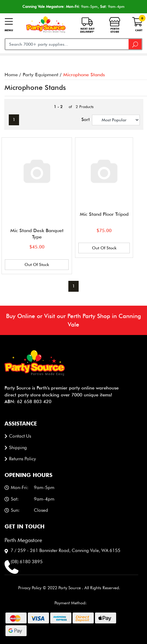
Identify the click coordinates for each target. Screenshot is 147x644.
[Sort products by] (116, 120)
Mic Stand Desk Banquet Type (37, 234)
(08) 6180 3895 (27, 562)
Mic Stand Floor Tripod (104, 214)
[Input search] (67, 44)
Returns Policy (23, 459)
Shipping (18, 448)
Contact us (20, 436)
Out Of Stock (37, 264)
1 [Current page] (14, 120)
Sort (84, 120)
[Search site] (136, 44)
